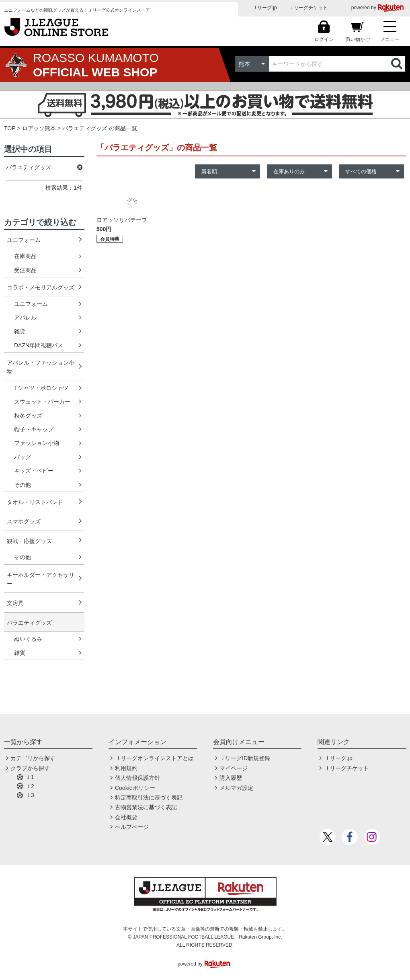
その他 (23, 485)
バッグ (23, 457)
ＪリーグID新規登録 (245, 758)
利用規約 (126, 768)
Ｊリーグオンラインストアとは (154, 758)
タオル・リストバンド (35, 502)
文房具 (15, 603)
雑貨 (20, 331)
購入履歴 (231, 778)
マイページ (234, 768)
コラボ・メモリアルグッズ (41, 287)
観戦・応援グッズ (29, 541)
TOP (10, 128)
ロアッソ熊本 (39, 128)
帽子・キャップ (34, 429)
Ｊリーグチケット (308, 8)
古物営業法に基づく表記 (146, 807)
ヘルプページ (132, 827)
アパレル (25, 318)
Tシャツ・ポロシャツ (41, 388)
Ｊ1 (30, 777)
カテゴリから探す (33, 758)
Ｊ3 (30, 795)
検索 (398, 64)
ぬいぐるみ (28, 639)
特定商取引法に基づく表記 (149, 798)
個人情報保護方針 (137, 778)
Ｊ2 (30, 786)
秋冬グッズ (28, 416)
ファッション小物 (37, 443)
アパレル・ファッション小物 (41, 367)
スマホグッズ (24, 521)
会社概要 (126, 817)
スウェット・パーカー (42, 402)
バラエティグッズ (29, 623)
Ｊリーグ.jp (265, 8)
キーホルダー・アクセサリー (41, 579)
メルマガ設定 (236, 788)
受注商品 (25, 270)
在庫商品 (25, 256)
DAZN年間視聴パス (39, 345)
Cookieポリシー (135, 788)
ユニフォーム (24, 240)
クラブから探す (30, 768)
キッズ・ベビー (34, 471)
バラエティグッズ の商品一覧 (100, 128)
